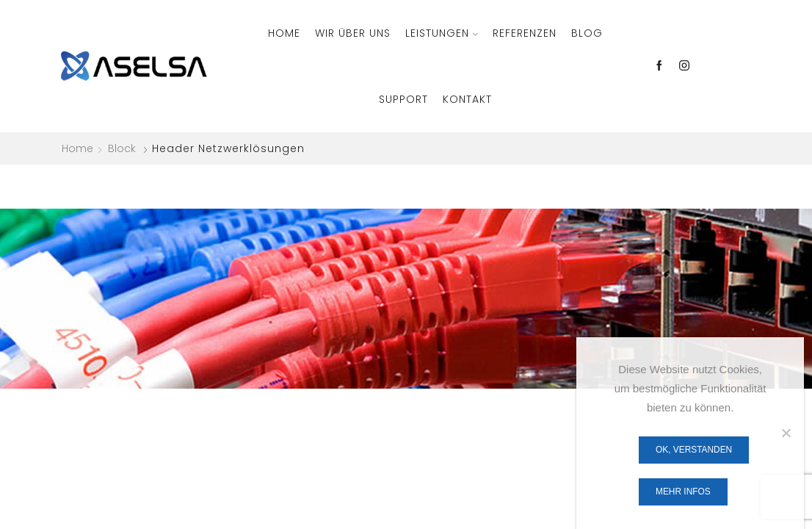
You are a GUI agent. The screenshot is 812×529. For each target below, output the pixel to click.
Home (284, 33)
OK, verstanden (694, 450)
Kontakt (467, 99)
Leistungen (442, 33)
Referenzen (525, 33)
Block (122, 148)
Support (403, 99)
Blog (587, 33)
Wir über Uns (353, 33)
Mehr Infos (683, 492)
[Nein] (786, 433)
